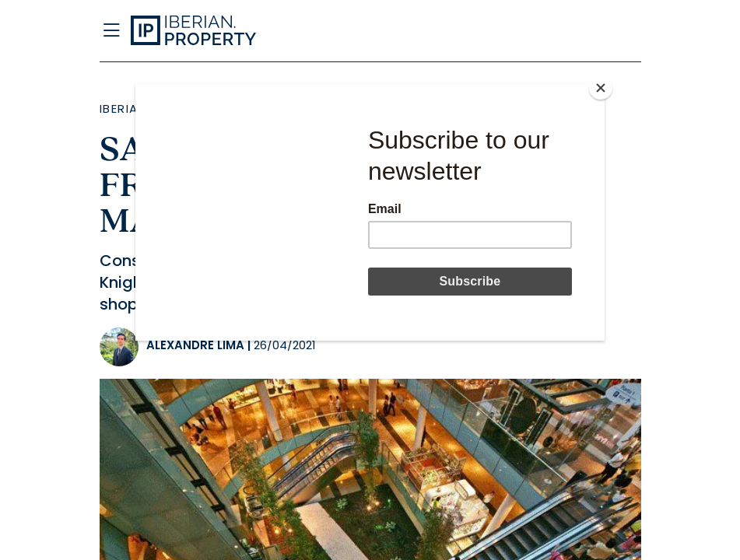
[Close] (601, 88)
